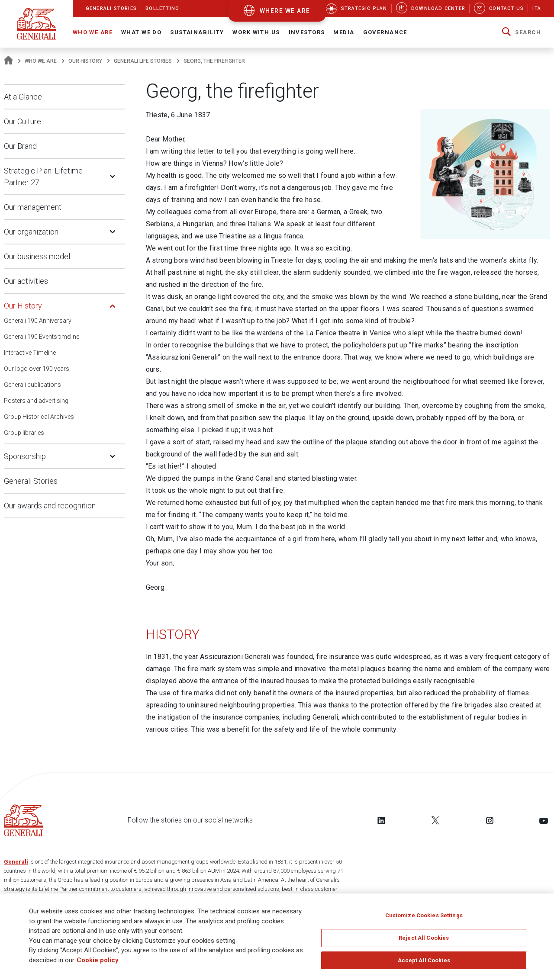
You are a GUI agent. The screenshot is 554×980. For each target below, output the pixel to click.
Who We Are (41, 61)
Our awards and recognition (50, 506)
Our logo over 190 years (37, 369)
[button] (522, 32)
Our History (85, 61)
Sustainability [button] (197, 32)
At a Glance (23, 97)
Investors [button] (307, 32)
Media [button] (344, 32)
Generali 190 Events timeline (42, 337)
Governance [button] (385, 32)
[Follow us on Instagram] (490, 820)
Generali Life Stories (143, 61)
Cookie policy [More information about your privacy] (98, 963)
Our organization (31, 232)
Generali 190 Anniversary (38, 321)
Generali (16, 862)
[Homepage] (8, 61)
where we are (285, 11)
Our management (33, 207)
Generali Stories (31, 481)
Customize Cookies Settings (424, 918)
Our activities (26, 281)
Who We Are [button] (93, 32)
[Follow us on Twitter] (435, 820)
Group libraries (24, 433)
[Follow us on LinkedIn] (381, 820)
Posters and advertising (36, 401)
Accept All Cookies (424, 963)
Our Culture (23, 121)
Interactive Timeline (30, 353)
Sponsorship (25, 456)
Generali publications (32, 385)
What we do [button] (141, 32)
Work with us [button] (256, 32)
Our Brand (20, 146)
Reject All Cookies (424, 941)
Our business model (37, 256)
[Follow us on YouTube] (544, 820)
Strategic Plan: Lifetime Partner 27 (43, 177)
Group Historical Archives (39, 417)
